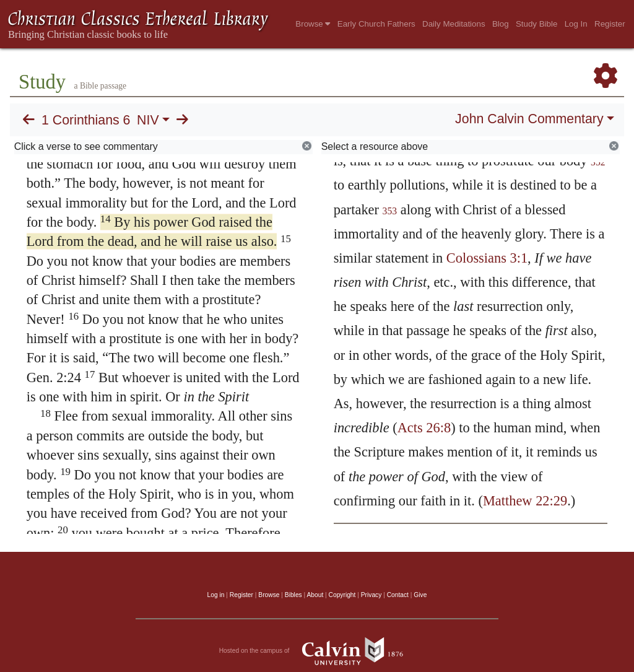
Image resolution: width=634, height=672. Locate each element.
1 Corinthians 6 (86, 120)
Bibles (293, 595)
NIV (148, 120)
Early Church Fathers (376, 24)
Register (610, 24)
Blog (501, 24)
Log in (216, 595)
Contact (398, 595)
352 (598, 162)
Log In (576, 24)
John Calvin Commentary (529, 119)
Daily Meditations (454, 24)
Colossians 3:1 (487, 258)
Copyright (342, 595)
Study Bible (536, 24)
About (315, 595)
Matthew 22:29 (525, 501)
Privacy (371, 595)
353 (390, 211)
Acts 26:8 (424, 428)
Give (420, 595)
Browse (313, 24)
